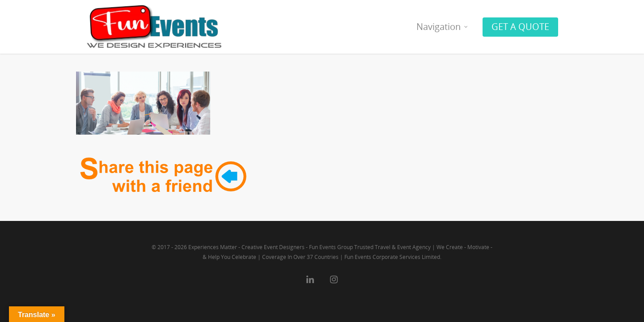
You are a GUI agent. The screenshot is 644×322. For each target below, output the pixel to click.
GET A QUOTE (520, 27)
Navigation (443, 27)
